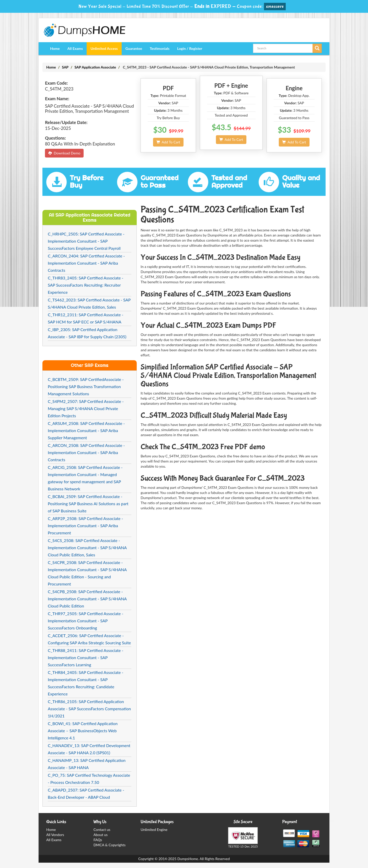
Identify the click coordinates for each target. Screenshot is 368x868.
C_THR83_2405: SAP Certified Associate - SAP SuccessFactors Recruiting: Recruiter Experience (85, 285)
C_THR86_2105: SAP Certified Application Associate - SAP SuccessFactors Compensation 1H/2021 (89, 709)
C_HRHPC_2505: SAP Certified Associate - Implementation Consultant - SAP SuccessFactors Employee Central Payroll (86, 241)
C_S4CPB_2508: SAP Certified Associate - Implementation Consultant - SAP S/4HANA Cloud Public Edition (87, 599)
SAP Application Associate (95, 67)
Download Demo (64, 153)
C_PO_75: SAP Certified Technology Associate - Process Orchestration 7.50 (89, 779)
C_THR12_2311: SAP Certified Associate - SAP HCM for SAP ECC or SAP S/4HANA (85, 318)
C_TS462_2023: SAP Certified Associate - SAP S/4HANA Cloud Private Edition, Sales (89, 303)
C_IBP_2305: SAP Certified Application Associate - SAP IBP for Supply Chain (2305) (87, 333)
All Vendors (55, 835)
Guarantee (134, 48)
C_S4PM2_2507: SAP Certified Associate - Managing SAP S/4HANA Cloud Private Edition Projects (86, 408)
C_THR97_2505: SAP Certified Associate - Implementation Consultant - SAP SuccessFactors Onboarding (85, 621)
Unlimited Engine (154, 830)
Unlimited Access (104, 48)
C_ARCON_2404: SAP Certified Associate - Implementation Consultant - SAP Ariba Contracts (86, 263)
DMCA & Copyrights (110, 845)
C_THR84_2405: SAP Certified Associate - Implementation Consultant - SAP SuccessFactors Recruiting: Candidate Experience (85, 683)
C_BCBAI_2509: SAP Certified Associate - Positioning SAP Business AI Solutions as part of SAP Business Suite (88, 504)
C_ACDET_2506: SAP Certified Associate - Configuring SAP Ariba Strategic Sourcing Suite (89, 639)
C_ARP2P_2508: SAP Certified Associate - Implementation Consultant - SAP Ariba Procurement (85, 526)
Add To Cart (168, 142)
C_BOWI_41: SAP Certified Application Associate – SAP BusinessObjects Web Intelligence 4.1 (83, 731)
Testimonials (160, 48)
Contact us (102, 830)
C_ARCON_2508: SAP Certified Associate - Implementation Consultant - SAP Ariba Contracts (86, 452)
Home (55, 48)
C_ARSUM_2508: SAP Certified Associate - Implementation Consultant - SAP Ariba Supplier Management (86, 430)
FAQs (98, 840)
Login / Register (190, 48)
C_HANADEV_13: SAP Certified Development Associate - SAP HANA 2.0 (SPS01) (89, 749)
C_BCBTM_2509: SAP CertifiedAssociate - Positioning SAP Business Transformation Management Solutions (86, 386)
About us (101, 835)
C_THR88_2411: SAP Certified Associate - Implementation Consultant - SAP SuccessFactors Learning (85, 657)
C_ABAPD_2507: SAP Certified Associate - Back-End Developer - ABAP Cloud (86, 793)
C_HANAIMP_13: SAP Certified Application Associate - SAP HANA (87, 764)
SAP (65, 67)
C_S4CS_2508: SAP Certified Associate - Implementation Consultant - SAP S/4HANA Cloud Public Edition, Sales (87, 548)
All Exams (75, 48)
